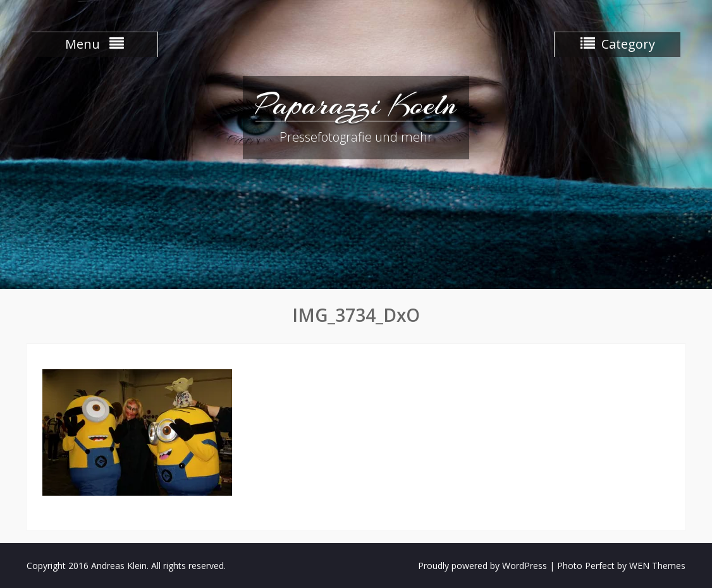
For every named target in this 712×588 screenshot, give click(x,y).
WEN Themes (657, 566)
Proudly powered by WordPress (482, 566)
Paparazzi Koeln (356, 104)
